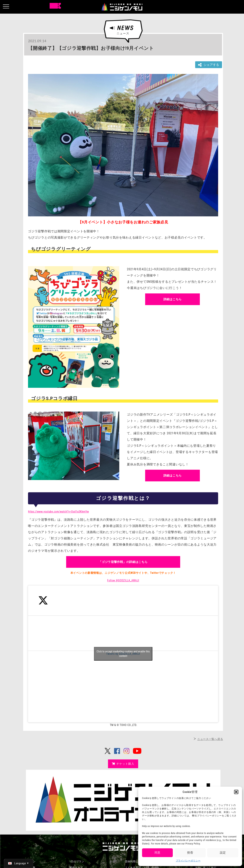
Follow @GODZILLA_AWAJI (123, 580)
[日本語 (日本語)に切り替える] (19, 863)
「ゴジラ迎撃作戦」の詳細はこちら (123, 562)
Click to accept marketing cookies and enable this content (123, 654)
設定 (223, 853)
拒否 (190, 853)
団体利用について (136, 861)
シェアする (209, 65)
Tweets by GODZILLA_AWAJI (123, 654)
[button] (236, 792)
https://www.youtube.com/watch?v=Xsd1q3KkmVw (58, 512)
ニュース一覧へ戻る (210, 739)
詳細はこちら (173, 299)
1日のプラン (77, 861)
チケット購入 (123, 764)
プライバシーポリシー (188, 861)
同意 (157, 853)
